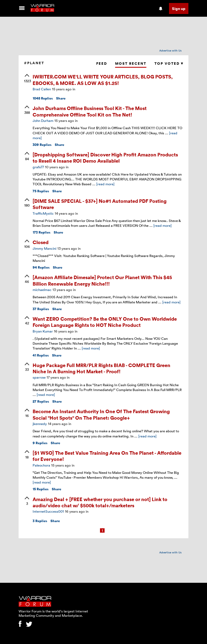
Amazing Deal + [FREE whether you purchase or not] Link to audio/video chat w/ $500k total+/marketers (100, 502)
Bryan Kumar (43, 331)
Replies (43, 98)
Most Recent (131, 64)
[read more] (105, 184)
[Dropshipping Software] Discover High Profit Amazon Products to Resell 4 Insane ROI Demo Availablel (105, 157)
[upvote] (27, 79)
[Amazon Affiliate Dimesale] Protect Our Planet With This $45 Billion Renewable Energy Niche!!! (102, 280)
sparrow (39, 377)
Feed (102, 64)
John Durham (43, 121)
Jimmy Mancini (44, 248)
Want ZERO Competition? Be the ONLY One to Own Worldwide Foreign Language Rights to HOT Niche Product (105, 322)
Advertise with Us (170, 50)
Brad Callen (42, 89)
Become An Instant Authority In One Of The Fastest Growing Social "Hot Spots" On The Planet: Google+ (101, 414)
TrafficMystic (43, 213)
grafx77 (38, 167)
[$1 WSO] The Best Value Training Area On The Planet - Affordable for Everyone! (107, 456)
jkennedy (40, 424)
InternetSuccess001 (48, 511)
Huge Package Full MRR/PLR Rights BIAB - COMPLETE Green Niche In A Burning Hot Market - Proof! (101, 368)
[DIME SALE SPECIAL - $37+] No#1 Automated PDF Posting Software (100, 204)
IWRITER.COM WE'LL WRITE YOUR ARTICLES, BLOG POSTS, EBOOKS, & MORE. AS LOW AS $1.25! (103, 80)
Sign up (179, 8)
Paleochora (41, 465)
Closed (41, 242)
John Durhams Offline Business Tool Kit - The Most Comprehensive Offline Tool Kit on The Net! (90, 111)
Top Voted (169, 64)
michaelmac (42, 290)
